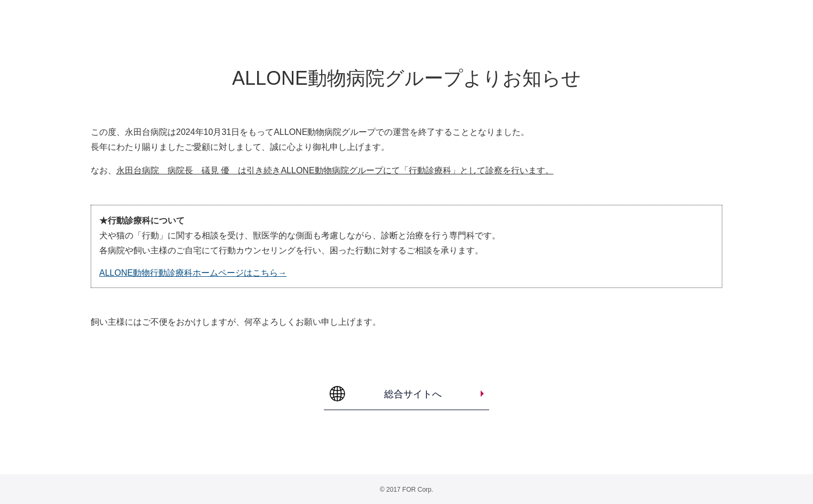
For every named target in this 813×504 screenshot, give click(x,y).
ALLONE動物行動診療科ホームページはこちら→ (193, 273)
